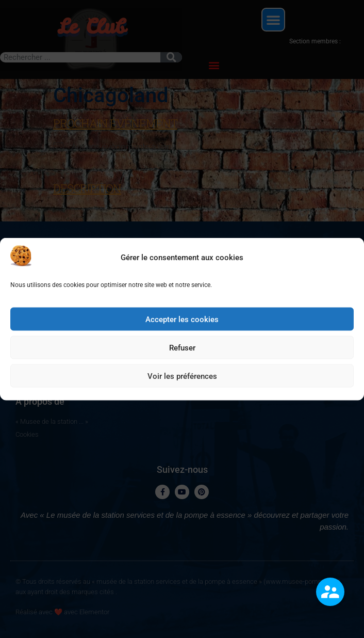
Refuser (182, 353)
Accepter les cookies (182, 324)
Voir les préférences (182, 381)
